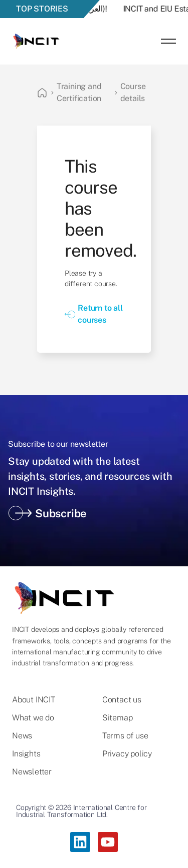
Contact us (122, 700)
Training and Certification (79, 92)
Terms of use (125, 736)
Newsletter (32, 772)
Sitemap (118, 718)
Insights (26, 754)
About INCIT (34, 700)
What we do (33, 718)
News (22, 736)
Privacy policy (127, 754)
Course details (133, 92)
